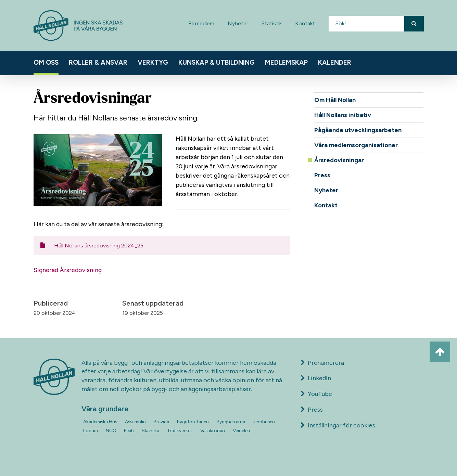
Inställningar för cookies (341, 425)
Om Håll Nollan (335, 100)
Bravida (161, 422)
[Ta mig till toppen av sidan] (440, 352)
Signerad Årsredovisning (68, 270)
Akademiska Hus (100, 422)
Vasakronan (213, 430)
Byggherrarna (231, 422)
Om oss (46, 62)
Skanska (150, 430)
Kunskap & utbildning (217, 62)
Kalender (335, 62)
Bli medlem (201, 23)
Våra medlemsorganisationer (356, 145)
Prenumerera (322, 363)
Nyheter (238, 23)
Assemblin (135, 422)
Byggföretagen (193, 422)
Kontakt (305, 23)
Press (322, 175)
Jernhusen (264, 422)
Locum (91, 430)
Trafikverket (180, 430)
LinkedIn (316, 378)
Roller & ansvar (98, 62)
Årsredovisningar (339, 160)
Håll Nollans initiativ (343, 115)
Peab (129, 430)
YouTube (316, 394)
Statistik (272, 23)
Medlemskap (286, 62)
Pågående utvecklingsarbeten (358, 130)
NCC (111, 430)
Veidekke (242, 430)
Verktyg (153, 62)
